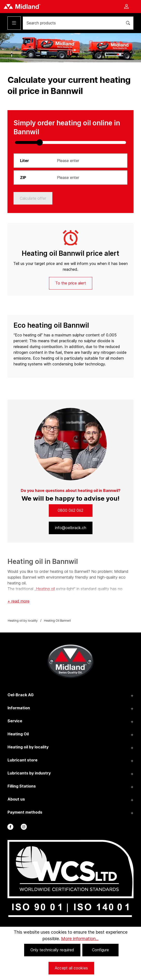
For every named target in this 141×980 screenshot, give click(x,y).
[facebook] (10, 828)
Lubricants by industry (29, 773)
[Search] (127, 23)
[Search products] (71, 23)
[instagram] (23, 828)
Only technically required (52, 950)
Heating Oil (18, 734)
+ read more (18, 601)
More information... (80, 939)
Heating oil (45, 589)
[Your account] (126, 7)
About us (16, 799)
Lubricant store (22, 760)
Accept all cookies (71, 968)
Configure (101, 950)
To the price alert (71, 283)
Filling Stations (22, 786)
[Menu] (14, 23)
